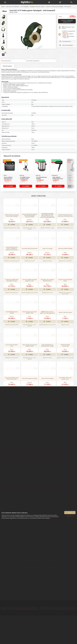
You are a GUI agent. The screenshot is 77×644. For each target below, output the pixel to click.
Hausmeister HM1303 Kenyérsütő (30, 271)
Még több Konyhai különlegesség (12, 283)
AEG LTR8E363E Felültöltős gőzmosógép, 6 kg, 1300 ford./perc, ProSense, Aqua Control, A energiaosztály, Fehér (47, 238)
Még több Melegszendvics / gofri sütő (65, 380)
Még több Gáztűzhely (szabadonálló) (30, 315)
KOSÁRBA (11, 186)
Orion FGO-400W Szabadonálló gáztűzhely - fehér (30, 302)
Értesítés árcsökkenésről (33, 61)
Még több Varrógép (47, 283)
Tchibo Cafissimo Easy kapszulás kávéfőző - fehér (30, 335)
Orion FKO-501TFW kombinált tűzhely (65, 302)
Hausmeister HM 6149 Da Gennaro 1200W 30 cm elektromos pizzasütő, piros (12, 271)
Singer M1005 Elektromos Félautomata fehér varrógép (47, 368)
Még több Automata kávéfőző (12, 347)
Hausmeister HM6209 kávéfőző (65, 271)
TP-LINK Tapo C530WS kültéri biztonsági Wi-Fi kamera (12, 302)
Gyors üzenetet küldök (68, 45)
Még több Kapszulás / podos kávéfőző (30, 251)
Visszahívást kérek (67, 41)
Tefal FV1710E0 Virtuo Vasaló (65, 335)
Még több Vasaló (65, 347)
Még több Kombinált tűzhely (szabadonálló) (65, 316)
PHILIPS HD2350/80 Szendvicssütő (65, 368)
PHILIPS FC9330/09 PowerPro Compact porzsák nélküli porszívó (65, 238)
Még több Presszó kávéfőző (65, 283)
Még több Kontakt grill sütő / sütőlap (12, 250)
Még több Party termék (47, 315)
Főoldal (3, 7)
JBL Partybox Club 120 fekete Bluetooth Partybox (47, 302)
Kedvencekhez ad (6, 61)
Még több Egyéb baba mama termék (47, 347)
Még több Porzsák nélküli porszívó (65, 250)
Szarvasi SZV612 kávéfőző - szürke (12, 368)
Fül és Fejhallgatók (24, 7)
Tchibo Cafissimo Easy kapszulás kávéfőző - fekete (30, 368)
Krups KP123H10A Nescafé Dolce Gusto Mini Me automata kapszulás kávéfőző (30, 238)
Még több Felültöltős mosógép (47, 250)
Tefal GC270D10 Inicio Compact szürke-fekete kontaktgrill (12, 238)
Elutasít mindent (70, 517)
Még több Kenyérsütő (30, 283)
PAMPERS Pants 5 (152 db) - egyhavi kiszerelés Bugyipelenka (47, 335)
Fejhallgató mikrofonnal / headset (37, 7)
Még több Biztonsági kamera (12, 315)
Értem (70, 513)
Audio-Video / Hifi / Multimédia (12, 7)
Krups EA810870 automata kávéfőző (12, 335)
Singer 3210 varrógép (47, 271)
